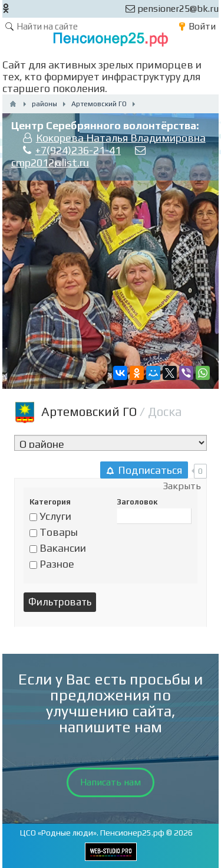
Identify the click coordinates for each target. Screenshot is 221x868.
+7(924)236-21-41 (78, 150)
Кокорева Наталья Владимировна (121, 138)
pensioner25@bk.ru (172, 9)
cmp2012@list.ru (50, 163)
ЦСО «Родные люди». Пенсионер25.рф (92, 833)
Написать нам (111, 782)
